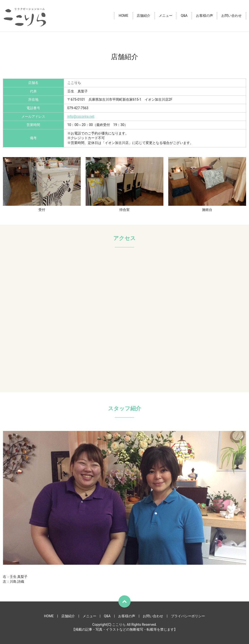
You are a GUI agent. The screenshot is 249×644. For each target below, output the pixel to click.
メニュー (166, 16)
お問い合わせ (231, 16)
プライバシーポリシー (188, 616)
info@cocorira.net (81, 116)
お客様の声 (205, 16)
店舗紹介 (143, 16)
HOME (124, 16)
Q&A (184, 16)
